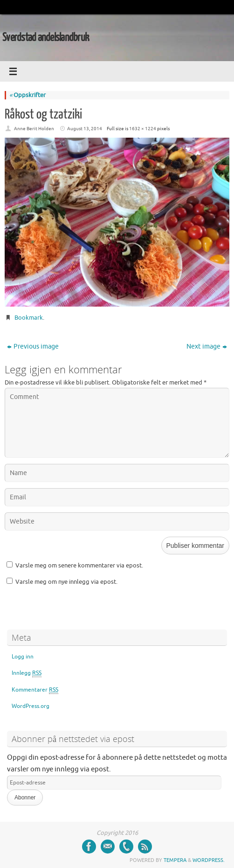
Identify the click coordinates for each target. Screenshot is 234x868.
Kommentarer (35, 690)
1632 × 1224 (143, 129)
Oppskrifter (28, 95)
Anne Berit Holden (34, 129)
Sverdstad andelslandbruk (46, 38)
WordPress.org (31, 706)
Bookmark (29, 318)
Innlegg (27, 673)
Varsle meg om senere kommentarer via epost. (79, 565)
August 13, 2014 (85, 129)
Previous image (33, 346)
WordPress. (209, 860)
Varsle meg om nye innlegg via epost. (66, 582)
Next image (207, 346)
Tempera (175, 860)
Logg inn (23, 657)
